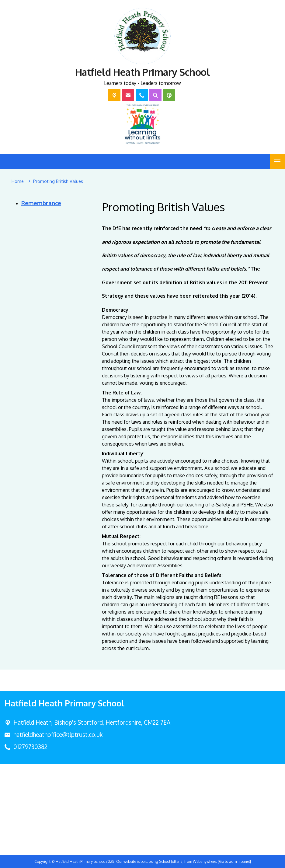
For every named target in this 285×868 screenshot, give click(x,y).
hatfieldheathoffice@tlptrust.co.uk (58, 735)
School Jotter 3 (171, 861)
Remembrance (41, 203)
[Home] (18, 181)
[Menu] (277, 162)
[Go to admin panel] (234, 861)
